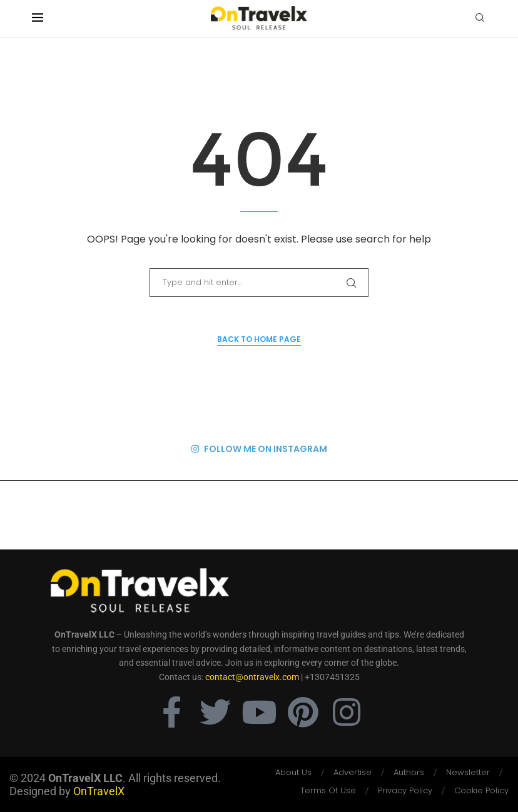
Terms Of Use (328, 790)
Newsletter (468, 772)
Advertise (353, 772)
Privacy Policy (405, 790)
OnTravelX (99, 791)
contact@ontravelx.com (252, 677)
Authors (409, 772)
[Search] (480, 20)
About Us (293, 772)
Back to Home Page (259, 339)
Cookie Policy (481, 790)
